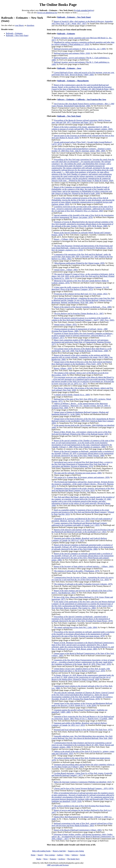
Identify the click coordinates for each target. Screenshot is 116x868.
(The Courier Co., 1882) (83, 605)
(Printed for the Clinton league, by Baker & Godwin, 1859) (83, 170)
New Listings (50, 855)
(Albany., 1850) (63, 368)
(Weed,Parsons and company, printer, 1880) (82, 557)
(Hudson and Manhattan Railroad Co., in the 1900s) (80, 413)
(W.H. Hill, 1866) (83, 300)
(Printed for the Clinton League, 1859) (79, 263)
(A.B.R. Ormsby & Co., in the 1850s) (82, 704)
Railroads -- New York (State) (17, 35)
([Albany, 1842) (64, 239)
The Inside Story (73, 859)
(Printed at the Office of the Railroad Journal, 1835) (82, 433)
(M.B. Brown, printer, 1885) (83, 646)
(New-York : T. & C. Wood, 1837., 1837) (82, 22)
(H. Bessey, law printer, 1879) (83, 216)
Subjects (75, 855)
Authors (60, 855)
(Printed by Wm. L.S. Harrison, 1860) (82, 209)
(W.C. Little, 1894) (76, 627)
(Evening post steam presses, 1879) (83, 634)
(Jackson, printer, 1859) (83, 201)
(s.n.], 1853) (79, 539)
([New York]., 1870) (82, 363)
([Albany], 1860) (83, 766)
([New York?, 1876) (83, 662)
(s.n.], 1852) (83, 531)
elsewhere (30, 25)
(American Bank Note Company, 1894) (83, 421)
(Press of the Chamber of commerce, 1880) (83, 444)
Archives (62, 859)
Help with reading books (41, 851)
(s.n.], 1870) (81, 670)
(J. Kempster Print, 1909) (81, 406)
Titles (67, 855)
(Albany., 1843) (84, 566)
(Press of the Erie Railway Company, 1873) (80, 288)
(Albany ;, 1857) (83, 837)
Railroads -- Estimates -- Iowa (69, 68)
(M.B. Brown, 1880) (82, 224)
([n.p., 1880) (83, 307)
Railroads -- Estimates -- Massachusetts (73, 81)
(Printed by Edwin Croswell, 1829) (83, 677)
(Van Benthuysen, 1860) (82, 357)
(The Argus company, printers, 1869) (82, 128)
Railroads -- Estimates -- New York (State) (74, 17)
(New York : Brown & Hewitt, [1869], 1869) (83, 74)
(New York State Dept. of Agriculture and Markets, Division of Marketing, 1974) (82, 464)
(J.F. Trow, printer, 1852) (81, 294)
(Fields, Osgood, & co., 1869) (72, 395)
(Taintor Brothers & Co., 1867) (79, 313)
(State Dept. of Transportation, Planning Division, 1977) (81, 342)
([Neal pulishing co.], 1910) (83, 43)
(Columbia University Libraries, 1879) (83, 584)
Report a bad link (59, 851)
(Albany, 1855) (65, 325)
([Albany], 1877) (82, 336)
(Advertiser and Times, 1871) (81, 121)
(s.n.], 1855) (82, 520)
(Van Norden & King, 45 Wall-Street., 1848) (82, 350)
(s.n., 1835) (83, 579)
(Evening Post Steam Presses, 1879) (82, 619)
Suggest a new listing (76, 851)
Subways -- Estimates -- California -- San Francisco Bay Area (82, 99)
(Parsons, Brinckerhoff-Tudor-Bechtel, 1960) (83, 105)
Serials (83, 855)
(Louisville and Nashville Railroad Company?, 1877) (82, 774)
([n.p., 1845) (83, 319)
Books (39, 859)
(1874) (84, 788)
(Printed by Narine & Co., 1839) (83, 276)
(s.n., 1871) (83, 380)
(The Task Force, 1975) (83, 730)
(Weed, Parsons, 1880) (83, 453)
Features (53, 859)
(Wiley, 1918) (72, 53)
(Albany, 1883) (66, 270)
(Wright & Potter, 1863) (83, 87)
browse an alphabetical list (47, 13)
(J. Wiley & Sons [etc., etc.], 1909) (80, 49)
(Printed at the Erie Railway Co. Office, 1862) (82, 257)
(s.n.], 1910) (82, 248)
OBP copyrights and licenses (58, 865)
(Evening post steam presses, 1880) (78, 473)
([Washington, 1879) (77, 571)
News (45, 859)
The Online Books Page (58, 5)
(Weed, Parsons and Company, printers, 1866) (83, 745)
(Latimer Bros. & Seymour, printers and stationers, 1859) (82, 477)
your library (19, 25)
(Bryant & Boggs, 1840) (83, 501)
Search (40, 855)
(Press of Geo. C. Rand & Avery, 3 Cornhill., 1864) (83, 718)
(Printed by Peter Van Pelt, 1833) (83, 512)
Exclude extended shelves (84, 10)
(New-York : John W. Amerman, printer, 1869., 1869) (81, 150)
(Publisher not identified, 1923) (83, 782)
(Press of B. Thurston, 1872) (83, 484)
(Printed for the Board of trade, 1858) (82, 190)
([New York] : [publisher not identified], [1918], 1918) (83, 797)
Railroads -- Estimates (14, 33)
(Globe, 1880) (82, 547)
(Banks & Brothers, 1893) (82, 824)
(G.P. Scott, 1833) (83, 489)
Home (33, 855)
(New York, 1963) (82, 737)
